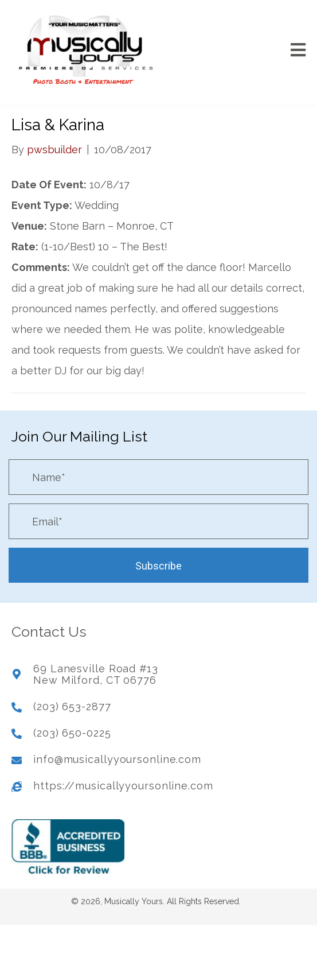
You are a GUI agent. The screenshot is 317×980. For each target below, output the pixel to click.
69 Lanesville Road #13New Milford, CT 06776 (96, 674)
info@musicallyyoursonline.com (117, 759)
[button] (158, 565)
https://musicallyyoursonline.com (123, 786)
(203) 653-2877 (72, 706)
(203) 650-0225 (72, 733)
